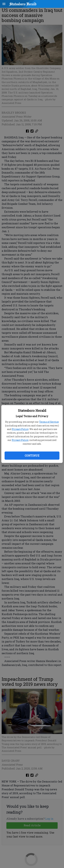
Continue (32, 455)
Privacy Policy (20, 429)
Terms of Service (49, 422)
